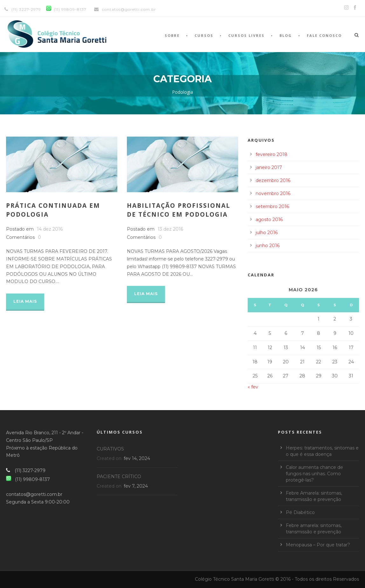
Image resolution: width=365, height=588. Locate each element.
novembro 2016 (273, 193)
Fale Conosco (324, 35)
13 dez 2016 (170, 229)
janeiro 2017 (269, 167)
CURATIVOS (110, 449)
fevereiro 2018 (272, 154)
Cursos (204, 35)
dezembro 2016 (273, 180)
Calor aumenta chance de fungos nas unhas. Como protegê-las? (314, 474)
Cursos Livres (246, 35)
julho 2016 (267, 233)
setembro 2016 (272, 206)
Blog (286, 35)
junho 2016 (268, 246)
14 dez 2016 (50, 229)
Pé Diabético (300, 512)
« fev (253, 387)
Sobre (172, 35)
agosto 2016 (269, 220)
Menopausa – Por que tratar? (318, 545)
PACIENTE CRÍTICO (119, 476)
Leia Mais (25, 301)
